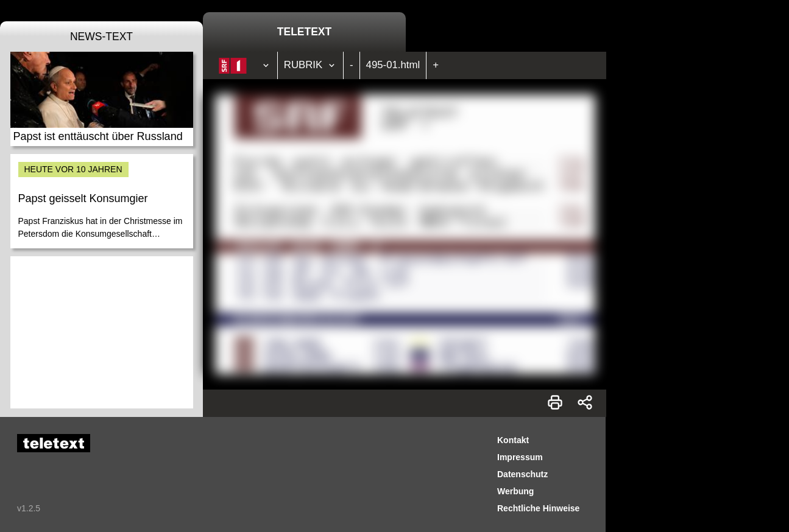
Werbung (515, 491)
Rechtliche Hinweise (538, 508)
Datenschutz (522, 474)
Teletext (304, 32)
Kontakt (513, 440)
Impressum (520, 457)
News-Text (101, 37)
